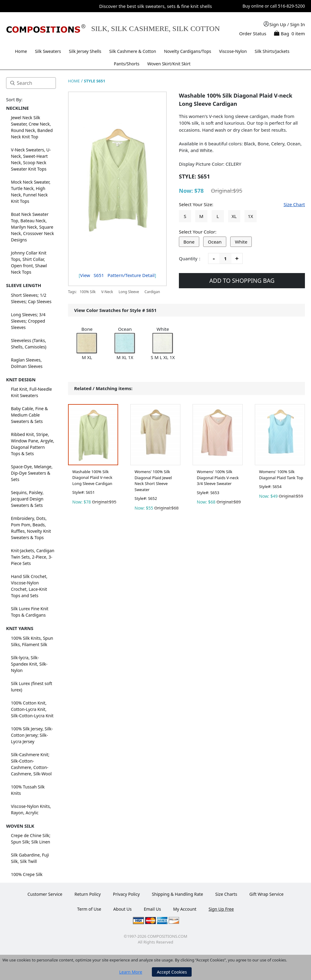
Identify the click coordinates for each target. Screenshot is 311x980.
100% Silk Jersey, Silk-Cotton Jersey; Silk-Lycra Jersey (32, 735)
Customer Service (45, 894)
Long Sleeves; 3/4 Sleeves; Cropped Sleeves (28, 321)
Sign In (297, 24)
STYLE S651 (94, 81)
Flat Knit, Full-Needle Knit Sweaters (31, 392)
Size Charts (226, 894)
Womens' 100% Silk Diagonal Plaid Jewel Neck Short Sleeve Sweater (153, 481)
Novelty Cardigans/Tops (188, 51)
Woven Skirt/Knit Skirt (169, 64)
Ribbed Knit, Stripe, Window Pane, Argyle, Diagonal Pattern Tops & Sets (33, 444)
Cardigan (152, 292)
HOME (74, 81)
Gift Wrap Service (267, 894)
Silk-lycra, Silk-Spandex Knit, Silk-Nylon (29, 664)
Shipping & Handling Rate (178, 894)
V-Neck (107, 292)
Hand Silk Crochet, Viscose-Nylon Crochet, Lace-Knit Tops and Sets (29, 586)
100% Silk (88, 292)
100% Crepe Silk (27, 874)
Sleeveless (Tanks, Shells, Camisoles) (29, 344)
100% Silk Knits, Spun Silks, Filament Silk (32, 641)
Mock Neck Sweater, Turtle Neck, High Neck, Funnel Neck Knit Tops (31, 192)
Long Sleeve (129, 292)
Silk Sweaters (48, 51)
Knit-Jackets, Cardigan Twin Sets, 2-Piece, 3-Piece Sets (33, 557)
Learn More (131, 972)
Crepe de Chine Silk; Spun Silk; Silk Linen (31, 839)
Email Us (152, 909)
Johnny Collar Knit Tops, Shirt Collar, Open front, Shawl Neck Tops (29, 262)
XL (234, 216)
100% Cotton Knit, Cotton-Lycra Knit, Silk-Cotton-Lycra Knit (32, 709)
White (241, 242)
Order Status (253, 33)
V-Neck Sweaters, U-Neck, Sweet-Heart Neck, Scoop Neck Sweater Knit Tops (31, 159)
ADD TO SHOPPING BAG (242, 281)
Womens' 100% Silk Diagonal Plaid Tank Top (281, 475)
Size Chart (294, 204)
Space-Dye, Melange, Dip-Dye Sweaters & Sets (32, 473)
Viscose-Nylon (233, 51)
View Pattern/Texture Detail (117, 275)
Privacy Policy (126, 894)
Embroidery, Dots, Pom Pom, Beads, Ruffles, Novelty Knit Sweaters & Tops (31, 528)
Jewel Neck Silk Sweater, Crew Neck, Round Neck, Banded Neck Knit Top (32, 127)
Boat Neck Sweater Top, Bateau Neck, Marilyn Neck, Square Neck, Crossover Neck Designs (32, 227)
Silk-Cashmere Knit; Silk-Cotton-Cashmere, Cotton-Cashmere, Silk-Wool (31, 764)
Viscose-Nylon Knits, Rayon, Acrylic (31, 809)
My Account (185, 909)
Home (21, 51)
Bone (189, 242)
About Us (122, 909)
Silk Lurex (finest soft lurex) (32, 687)
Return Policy (87, 894)
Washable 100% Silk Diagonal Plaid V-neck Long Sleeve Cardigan (92, 478)
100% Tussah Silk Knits (28, 790)
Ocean (215, 242)
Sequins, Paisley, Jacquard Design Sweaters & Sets (27, 499)
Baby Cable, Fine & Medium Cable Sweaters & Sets (29, 415)
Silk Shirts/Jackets (272, 51)
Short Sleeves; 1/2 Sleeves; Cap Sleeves (31, 298)
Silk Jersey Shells (85, 51)
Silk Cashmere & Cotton (133, 51)
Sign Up (278, 24)
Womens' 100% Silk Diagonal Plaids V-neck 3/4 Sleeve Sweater (218, 478)
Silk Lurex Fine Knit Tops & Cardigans (30, 612)
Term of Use (89, 909)
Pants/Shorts (127, 64)
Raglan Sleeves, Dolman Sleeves (27, 363)
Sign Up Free (221, 909)
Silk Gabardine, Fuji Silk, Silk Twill (30, 858)
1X (250, 216)
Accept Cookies (172, 972)
